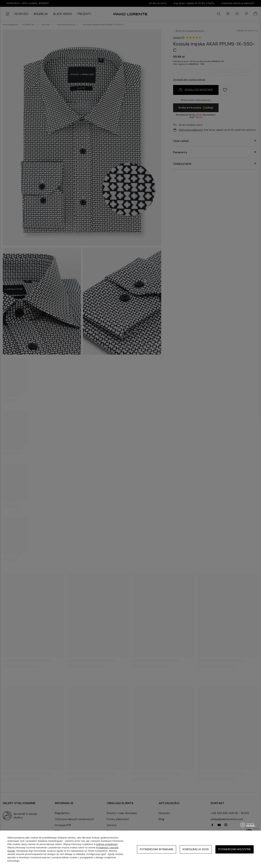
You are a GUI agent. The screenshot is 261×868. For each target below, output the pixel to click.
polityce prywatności (107, 844)
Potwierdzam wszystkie (235, 849)
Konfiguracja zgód (196, 849)
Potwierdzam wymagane (157, 849)
